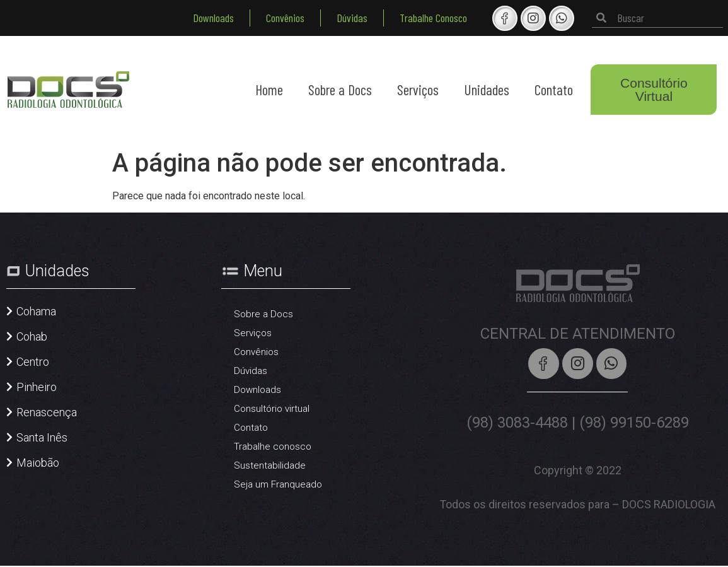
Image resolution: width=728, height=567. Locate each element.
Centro (33, 362)
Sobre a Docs (340, 90)
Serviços (418, 90)
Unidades (487, 90)
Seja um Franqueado (278, 484)
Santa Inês (42, 437)
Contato (554, 90)
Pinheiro (37, 387)
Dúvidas (352, 18)
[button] (31, 318)
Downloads (213, 18)
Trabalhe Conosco (433, 18)
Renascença (47, 412)
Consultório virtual (272, 409)
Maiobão (38, 463)
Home (269, 90)
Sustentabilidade (270, 465)
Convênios (285, 18)
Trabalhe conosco (273, 447)
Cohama (36, 311)
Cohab (32, 336)
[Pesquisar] (601, 18)
